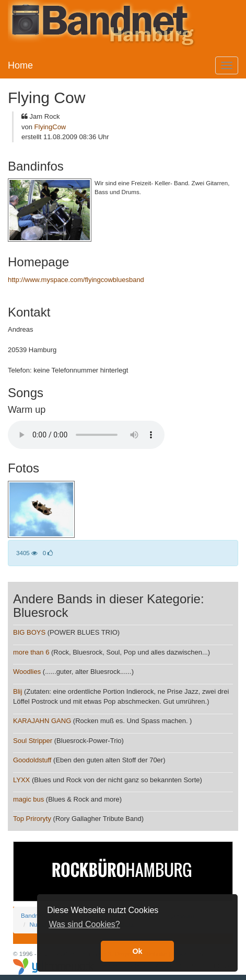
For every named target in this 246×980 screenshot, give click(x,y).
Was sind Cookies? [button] (84, 924)
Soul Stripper (33, 741)
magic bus (28, 799)
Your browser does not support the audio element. (86, 435)
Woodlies (27, 672)
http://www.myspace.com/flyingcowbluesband (76, 280)
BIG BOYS (29, 632)
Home (20, 65)
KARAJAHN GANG (42, 721)
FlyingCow (50, 127)
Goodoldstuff (32, 760)
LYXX (21, 780)
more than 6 (31, 652)
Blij (17, 691)
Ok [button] (137, 951)
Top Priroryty (32, 819)
